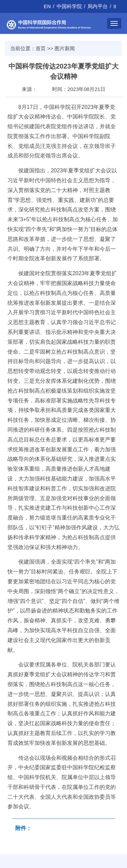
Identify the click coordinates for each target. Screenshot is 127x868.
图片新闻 (65, 48)
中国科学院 (69, 6)
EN (47, 6)
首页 (41, 48)
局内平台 (98, 6)
